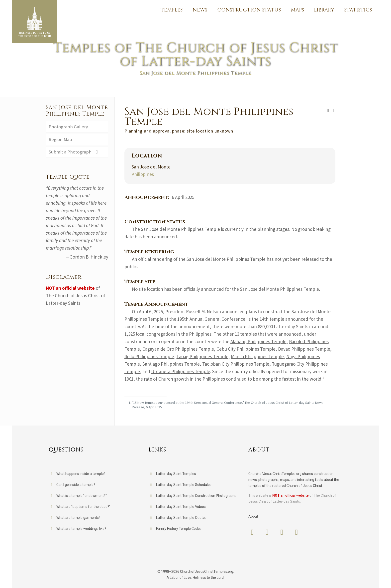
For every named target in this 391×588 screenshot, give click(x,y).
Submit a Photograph (74, 152)
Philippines (143, 174)
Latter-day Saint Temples (176, 474)
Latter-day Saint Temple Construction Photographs (196, 496)
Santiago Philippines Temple (171, 364)
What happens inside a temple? (81, 474)
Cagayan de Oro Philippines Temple (178, 349)
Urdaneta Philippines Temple (181, 371)
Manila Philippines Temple (257, 356)
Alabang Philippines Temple (258, 341)
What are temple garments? (78, 518)
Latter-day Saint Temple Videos (181, 507)
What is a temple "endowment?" (82, 496)
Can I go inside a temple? (76, 485)
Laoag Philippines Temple (202, 356)
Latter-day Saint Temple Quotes (181, 518)
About (253, 516)
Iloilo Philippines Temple (149, 356)
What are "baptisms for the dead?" (83, 507)
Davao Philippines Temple (304, 349)
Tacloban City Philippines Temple (236, 364)
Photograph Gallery (68, 127)
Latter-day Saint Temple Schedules (184, 485)
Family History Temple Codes (179, 529)
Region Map (60, 140)
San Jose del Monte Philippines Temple (77, 111)
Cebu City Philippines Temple (246, 349)
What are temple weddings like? (81, 529)
